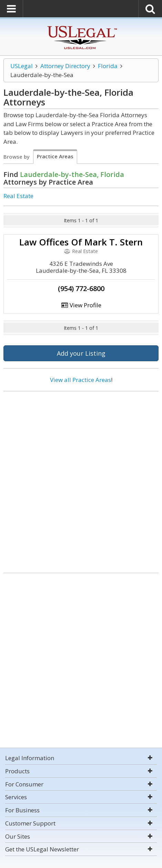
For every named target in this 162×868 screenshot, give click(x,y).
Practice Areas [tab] (55, 156)
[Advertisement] (81, 479)
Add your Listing (81, 353)
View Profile (81, 305)
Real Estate (18, 196)
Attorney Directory (65, 66)
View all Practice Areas (80, 380)
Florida (108, 66)
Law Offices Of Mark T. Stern (81, 242)
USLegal (22, 66)
